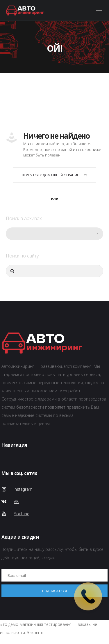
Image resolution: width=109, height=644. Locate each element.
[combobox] (54, 234)
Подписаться (54, 591)
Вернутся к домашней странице (54, 175)
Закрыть (35, 632)
